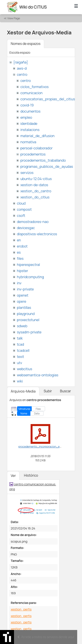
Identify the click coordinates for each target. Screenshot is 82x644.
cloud (21, 203)
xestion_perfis (21, 609)
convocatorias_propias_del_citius (48, 99)
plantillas (24, 308)
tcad (20, 344)
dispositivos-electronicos (37, 234)
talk (20, 338)
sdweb (22, 326)
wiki (20, 381)
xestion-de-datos (34, 185)
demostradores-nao (33, 222)
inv (19, 283)
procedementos (33, 154)
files (20, 258)
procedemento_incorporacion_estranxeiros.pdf (49, 446)
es (19, 252)
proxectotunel (28, 320)
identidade (29, 124)
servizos (27, 173)
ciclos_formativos (34, 87)
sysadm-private (29, 332)
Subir (48, 391)
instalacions (30, 130)
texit (20, 357)
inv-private (25, 289)
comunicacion (31, 93)
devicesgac (26, 228)
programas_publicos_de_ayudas (47, 166)
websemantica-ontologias (38, 375)
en (19, 240)
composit (24, 209)
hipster (22, 271)
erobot (22, 246)
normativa (28, 142)
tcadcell (23, 350)
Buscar (65, 391)
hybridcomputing (30, 277)
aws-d (22, 68)
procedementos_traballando (43, 160)
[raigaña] (21, 62)
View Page (14, 18)
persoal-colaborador (36, 148)
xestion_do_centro (36, 191)
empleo (26, 117)
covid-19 (27, 105)
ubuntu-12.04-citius (36, 179)
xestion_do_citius (35, 197)
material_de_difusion (37, 136)
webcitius (24, 369)
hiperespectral (28, 265)
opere (21, 301)
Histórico (31, 475)
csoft (21, 216)
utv (19, 363)
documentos (30, 111)
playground (26, 314)
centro (22, 74)
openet (23, 295)
